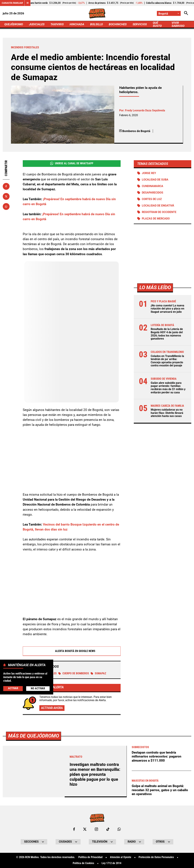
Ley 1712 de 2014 (111, 863)
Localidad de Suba (155, 180)
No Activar (38, 688)
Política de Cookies (83, 863)
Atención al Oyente (121, 857)
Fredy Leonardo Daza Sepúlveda (145, 111)
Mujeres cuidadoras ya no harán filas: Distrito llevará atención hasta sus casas (167, 413)
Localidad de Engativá (158, 206)
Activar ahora (52, 708)
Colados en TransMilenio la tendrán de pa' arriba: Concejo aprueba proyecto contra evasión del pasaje (167, 361)
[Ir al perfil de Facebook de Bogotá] (74, 829)
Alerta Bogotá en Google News (72, 651)
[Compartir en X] (6, 196)
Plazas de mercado (156, 219)
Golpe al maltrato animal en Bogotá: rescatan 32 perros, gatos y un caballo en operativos (160, 790)
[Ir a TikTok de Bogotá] (108, 829)
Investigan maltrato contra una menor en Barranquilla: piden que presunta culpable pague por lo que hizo (95, 774)
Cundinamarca (153, 186)
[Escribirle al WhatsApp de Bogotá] (119, 829)
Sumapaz (98, 673)
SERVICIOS (140, 24)
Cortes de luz (152, 199)
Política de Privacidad (90, 857)
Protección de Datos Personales (156, 857)
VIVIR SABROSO (178, 24)
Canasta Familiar (12, 3)
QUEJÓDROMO (14, 24)
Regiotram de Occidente (159, 212)
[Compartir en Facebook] (6, 186)
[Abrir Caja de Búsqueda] (186, 13)
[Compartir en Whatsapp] (6, 206)
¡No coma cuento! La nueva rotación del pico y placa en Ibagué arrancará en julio (167, 309)
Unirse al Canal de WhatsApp (72, 163)
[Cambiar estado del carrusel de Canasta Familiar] (27, 3)
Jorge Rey (149, 173)
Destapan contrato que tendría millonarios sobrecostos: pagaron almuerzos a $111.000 (157, 756)
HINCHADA (77, 24)
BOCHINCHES (118, 24)
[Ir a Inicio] (97, 13)
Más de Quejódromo (34, 736)
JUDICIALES (37, 24)
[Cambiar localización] (169, 13)
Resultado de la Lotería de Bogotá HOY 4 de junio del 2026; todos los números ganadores (167, 334)
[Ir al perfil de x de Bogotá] (85, 829)
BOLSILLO (96, 24)
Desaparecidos (153, 193)
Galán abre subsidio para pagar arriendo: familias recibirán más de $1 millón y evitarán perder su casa (168, 388)
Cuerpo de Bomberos (74, 673)
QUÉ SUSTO (157, 24)
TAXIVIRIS (57, 24)
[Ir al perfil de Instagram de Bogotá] (96, 829)
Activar (13, 688)
